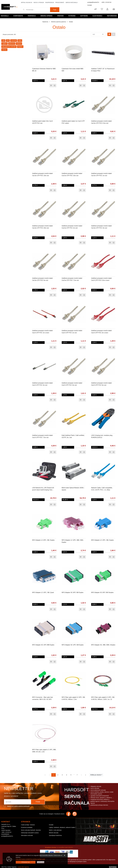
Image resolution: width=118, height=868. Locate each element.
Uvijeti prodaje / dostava (28, 825)
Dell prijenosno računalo (9, 47)
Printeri (61, 16)
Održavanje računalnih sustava (30, 833)
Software (84, 16)
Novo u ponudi (39, 2)
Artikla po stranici (96, 775)
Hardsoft (77, 797)
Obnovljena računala (27, 835)
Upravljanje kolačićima (55, 835)
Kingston (20, 47)
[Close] (26, 862)
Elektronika (98, 16)
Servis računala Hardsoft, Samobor (31, 830)
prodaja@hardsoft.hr (93, 2)
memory (4, 50)
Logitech (4, 44)
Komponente (18, 16)
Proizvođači (60, 2)
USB (3, 41)
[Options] (41, 862)
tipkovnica (12, 44)
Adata (20, 41)
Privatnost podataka (27, 827)
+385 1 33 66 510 (106, 2)
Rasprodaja (50, 2)
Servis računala (71, 2)
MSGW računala (54, 833)
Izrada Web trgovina (23, 867)
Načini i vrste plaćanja (55, 830)
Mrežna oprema (47, 16)
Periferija (32, 16)
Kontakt (90, 5)
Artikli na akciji (27, 2)
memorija (14, 41)
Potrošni (72, 16)
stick (8, 41)
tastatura (19, 44)
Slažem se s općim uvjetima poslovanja (18, 806)
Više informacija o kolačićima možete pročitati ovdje (30, 859)
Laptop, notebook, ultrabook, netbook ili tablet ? (63, 827)
